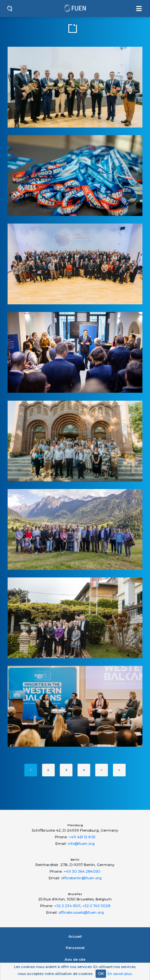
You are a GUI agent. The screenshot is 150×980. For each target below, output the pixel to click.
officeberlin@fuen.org (81, 878)
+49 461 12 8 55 (82, 837)
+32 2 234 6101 (67, 906)
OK (101, 974)
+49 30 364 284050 (82, 871)
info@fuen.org (81, 844)
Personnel (75, 948)
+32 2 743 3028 (96, 906)
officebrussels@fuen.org (81, 912)
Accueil (75, 936)
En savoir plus (120, 974)
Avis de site (75, 959)
